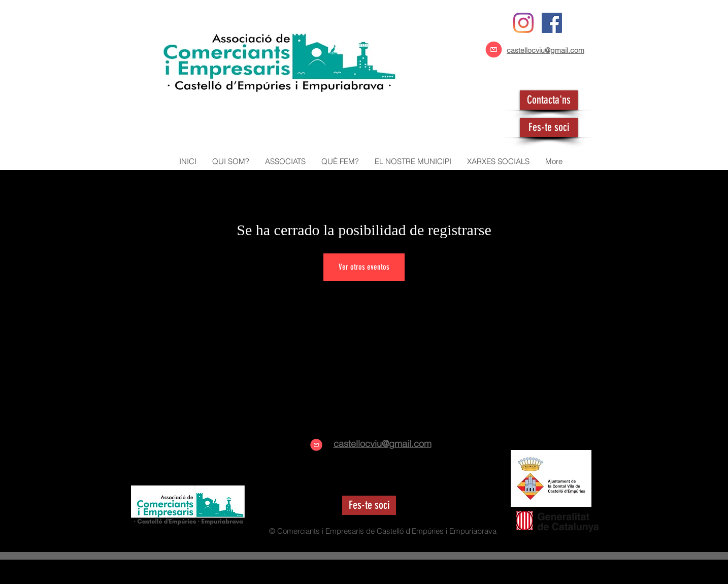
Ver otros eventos (364, 267)
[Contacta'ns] (549, 100)
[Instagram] (523, 23)
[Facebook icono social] (552, 23)
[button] (285, 161)
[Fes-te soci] (549, 127)
